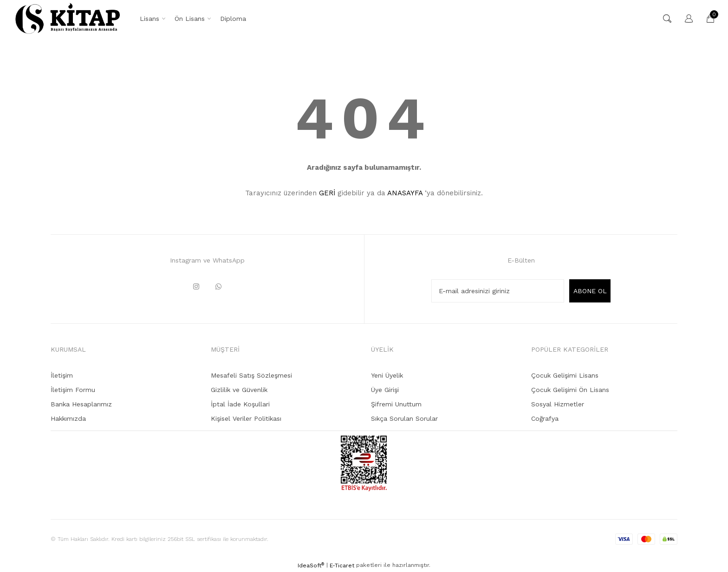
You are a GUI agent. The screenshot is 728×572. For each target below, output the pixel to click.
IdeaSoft (311, 566)
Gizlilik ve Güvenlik (239, 390)
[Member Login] (684, 19)
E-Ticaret (342, 566)
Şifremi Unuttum (396, 404)
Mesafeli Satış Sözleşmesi (251, 375)
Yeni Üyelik (387, 375)
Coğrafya (545, 418)
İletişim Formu (73, 390)
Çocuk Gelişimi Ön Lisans (570, 390)
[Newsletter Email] (498, 291)
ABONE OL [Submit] (590, 291)
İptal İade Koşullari (240, 404)
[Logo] (68, 19)
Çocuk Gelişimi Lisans (565, 375)
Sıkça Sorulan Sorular (404, 418)
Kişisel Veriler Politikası (246, 418)
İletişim (62, 375)
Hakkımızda (68, 418)
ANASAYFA (405, 193)
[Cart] (706, 19)
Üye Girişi (385, 390)
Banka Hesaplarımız (81, 404)
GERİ (327, 193)
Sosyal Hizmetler (558, 404)
